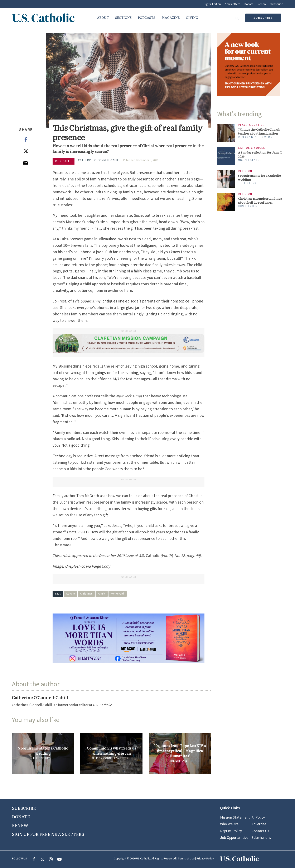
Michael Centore (251, 160)
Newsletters (233, 4)
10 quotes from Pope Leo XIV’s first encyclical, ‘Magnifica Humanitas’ (180, 751)
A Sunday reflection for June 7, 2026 (260, 154)
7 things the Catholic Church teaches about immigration (259, 131)
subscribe (263, 18)
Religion (245, 171)
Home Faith (118, 594)
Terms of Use (186, 859)
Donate (249, 4)
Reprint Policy (231, 831)
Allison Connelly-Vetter (110, 758)
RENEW (20, 825)
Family (102, 594)
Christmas (86, 594)
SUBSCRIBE (24, 808)
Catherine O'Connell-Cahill (99, 160)
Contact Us (260, 831)
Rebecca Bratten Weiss (255, 137)
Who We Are (229, 824)
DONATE (21, 816)
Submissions (261, 838)
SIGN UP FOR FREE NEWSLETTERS (48, 834)
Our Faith (64, 161)
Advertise (259, 824)
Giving (192, 17)
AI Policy (258, 817)
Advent (71, 594)
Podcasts (147, 17)
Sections (123, 17)
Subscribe (277, 4)
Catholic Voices (252, 148)
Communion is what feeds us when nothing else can (111, 751)
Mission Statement (235, 817)
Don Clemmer (248, 206)
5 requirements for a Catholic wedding (43, 751)
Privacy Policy (205, 859)
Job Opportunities (234, 838)
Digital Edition (212, 4)
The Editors (42, 758)
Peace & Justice (251, 125)
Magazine (171, 17)
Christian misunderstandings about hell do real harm (260, 200)
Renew (262, 4)
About (103, 17)
